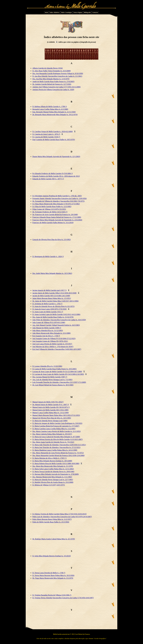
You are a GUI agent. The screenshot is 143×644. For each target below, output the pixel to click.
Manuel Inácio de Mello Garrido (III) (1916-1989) (50, 410)
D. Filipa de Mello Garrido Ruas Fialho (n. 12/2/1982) (52, 207)
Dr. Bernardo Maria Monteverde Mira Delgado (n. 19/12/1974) (55, 115)
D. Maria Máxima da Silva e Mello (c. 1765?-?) (49, 458)
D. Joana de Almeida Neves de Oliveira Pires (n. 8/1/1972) (53, 306)
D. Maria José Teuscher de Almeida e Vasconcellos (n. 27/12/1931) (56, 447)
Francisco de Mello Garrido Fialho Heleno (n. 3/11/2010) (53, 223)
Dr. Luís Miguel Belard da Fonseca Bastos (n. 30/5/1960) (53, 385)
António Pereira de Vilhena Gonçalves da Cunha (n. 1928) (53, 90)
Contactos (95, 12)
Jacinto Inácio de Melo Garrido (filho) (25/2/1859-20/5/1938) (54, 293)
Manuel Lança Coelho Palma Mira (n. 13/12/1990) (51, 413)
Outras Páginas (78, 12)
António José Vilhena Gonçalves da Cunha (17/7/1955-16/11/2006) (56, 87)
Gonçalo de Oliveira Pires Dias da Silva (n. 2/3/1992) (52, 240)
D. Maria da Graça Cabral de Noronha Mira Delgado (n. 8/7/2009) (56, 437)
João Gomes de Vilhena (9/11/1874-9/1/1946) (49, 322)
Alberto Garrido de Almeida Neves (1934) (48, 68)
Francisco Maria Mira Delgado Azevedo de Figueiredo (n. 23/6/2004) (57, 220)
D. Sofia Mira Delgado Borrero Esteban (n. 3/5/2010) (52, 556)
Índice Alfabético (55, 12)
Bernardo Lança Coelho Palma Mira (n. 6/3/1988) (50, 109)
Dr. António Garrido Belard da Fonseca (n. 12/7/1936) (52, 84)
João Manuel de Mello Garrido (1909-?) (47, 328)
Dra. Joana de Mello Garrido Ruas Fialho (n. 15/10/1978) (53, 317)
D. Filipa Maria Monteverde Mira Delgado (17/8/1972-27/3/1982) (56, 204)
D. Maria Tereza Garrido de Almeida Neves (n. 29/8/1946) (53, 472)
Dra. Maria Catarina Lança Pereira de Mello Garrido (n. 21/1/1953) (56, 431)
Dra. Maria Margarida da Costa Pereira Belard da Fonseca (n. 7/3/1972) (58, 453)
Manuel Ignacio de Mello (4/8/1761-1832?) (48, 402)
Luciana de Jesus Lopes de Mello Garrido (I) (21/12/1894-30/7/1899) (57, 372)
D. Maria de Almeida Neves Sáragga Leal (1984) (50, 421)
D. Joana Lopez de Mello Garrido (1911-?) (48, 312)
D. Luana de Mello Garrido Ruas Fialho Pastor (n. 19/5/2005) (54, 369)
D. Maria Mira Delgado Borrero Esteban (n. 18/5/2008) (52, 461)
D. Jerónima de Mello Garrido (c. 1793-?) (47, 304)
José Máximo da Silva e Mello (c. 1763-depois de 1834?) (53, 347)
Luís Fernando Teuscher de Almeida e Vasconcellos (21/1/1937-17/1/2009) (59, 382)
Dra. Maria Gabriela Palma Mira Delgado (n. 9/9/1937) (52, 434)
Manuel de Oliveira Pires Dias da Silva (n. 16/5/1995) (52, 418)
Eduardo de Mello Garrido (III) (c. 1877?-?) (48, 179)
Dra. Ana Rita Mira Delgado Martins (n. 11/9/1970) (51, 79)
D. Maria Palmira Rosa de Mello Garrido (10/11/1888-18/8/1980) (56, 463)
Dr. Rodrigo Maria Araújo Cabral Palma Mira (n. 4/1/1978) (54, 539)
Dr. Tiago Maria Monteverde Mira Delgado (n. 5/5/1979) (53, 578)
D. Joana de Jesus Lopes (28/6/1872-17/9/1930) (49, 309)
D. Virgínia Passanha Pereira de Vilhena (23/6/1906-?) (52, 595)
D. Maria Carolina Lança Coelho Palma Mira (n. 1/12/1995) (54, 429)
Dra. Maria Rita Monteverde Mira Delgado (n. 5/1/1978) (53, 466)
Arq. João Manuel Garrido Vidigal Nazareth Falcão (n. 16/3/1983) (56, 325)
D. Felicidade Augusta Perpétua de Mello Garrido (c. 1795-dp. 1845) (57, 196)
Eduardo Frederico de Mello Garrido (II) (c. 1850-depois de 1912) (56, 176)
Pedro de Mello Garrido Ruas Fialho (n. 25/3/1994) (51, 522)
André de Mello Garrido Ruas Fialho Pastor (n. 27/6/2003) (53, 82)
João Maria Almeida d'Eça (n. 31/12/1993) (48, 330)
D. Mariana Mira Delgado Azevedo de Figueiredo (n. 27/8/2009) (56, 474)
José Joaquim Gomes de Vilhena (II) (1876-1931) (50, 341)
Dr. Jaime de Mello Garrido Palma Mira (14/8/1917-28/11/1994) (55, 301)
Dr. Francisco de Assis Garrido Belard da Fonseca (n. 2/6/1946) (55, 215)
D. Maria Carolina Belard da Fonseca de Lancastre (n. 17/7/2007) (56, 426)
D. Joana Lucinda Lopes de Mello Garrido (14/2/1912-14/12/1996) (56, 314)
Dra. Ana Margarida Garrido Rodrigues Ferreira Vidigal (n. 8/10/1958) (58, 73)
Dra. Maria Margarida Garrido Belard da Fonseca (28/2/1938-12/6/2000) (58, 455)
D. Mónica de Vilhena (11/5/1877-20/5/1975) (49, 485)
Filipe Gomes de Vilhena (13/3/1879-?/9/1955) (49, 209)
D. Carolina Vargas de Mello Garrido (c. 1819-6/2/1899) (53, 132)
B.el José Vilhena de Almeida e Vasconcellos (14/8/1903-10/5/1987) (57, 349)
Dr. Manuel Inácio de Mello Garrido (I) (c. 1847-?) (51, 405)
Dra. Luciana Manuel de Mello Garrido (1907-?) (50, 377)
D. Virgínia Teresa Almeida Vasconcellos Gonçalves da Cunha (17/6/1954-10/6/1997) (63, 598)
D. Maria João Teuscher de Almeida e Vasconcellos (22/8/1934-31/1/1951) (59, 445)
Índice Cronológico (66, 12)
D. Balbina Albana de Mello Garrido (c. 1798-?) (50, 107)
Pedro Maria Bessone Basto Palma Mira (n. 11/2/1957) (52, 519)
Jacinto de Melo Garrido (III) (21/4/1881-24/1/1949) (51, 296)
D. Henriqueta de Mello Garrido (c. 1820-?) (48, 256)
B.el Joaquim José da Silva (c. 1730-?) (46, 336)
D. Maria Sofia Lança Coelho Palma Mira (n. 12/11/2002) (53, 469)
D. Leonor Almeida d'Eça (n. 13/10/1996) (47, 366)
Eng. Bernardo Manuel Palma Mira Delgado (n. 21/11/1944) (54, 112)
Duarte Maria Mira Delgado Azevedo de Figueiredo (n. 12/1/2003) (56, 157)
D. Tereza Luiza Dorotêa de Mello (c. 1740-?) (49, 573)
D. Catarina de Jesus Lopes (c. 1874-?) (46, 134)
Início (47, 12)
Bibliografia (87, 12)
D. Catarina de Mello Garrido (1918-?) (46, 137)
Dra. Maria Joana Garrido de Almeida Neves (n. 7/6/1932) (53, 442)
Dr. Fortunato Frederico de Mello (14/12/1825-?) (50, 212)
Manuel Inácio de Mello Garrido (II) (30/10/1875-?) (51, 407)
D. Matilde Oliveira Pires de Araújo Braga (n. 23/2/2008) (53, 482)
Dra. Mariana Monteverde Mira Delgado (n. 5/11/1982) (52, 477)
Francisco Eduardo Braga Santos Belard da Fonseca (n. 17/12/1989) (57, 217)
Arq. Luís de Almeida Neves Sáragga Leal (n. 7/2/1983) (52, 380)
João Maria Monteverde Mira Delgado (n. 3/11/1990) (51, 333)
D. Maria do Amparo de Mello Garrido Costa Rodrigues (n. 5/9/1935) (57, 423)
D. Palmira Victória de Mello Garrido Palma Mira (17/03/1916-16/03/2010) (59, 514)
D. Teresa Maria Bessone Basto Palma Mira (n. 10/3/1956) (53, 575)
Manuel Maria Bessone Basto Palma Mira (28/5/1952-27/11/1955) (56, 415)
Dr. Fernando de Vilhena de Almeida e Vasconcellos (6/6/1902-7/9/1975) (58, 201)
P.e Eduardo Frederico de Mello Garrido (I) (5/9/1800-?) (53, 173)
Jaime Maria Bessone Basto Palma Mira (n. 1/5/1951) (52, 298)
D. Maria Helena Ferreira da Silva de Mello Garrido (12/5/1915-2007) (58, 439)
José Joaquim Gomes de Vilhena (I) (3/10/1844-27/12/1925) (54, 339)
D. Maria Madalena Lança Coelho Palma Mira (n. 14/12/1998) (55, 450)
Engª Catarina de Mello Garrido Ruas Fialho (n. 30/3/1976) (54, 140)
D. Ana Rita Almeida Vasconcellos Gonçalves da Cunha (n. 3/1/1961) (57, 76)
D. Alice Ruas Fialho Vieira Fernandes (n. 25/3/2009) (52, 71)
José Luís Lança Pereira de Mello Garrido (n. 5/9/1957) (52, 344)
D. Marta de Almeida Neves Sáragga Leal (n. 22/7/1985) (53, 480)
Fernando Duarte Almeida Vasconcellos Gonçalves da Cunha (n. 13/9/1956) (59, 198)
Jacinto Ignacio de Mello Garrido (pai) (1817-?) (49, 290)
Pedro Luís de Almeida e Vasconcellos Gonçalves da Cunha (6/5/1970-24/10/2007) (62, 517)
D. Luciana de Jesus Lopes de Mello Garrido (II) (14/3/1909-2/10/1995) (58, 374)
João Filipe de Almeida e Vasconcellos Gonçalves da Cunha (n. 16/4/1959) (59, 320)
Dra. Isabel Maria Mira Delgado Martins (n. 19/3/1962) (52, 273)
